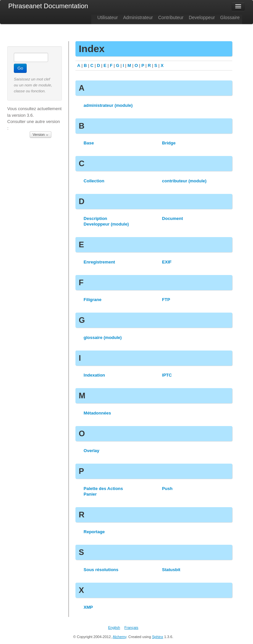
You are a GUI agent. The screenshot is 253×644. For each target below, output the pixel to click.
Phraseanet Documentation (48, 6)
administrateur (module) (108, 105)
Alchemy (120, 637)
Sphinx (157, 637)
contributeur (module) (184, 181)
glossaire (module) (103, 337)
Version (41, 135)
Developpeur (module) (106, 224)
